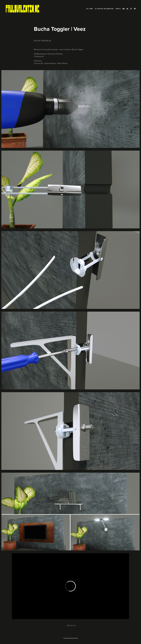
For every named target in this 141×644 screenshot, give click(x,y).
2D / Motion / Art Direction (104, 9)
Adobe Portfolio (74, 638)
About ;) (118, 9)
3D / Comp (89, 9)
